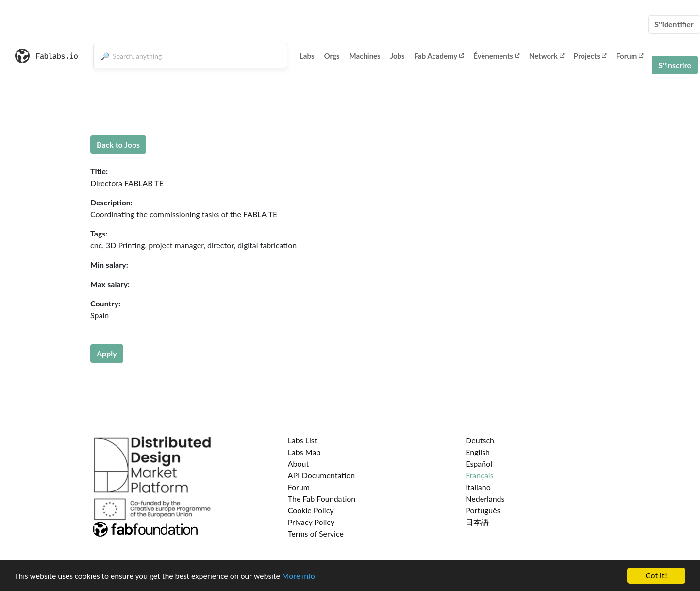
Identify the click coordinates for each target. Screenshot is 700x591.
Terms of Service (316, 533)
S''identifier (674, 24)
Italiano (478, 487)
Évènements (496, 56)
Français (479, 475)
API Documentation (322, 475)
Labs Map (304, 452)
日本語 (477, 522)
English (478, 452)
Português (483, 510)
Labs (307, 56)
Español (479, 464)
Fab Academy (439, 56)
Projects (590, 56)
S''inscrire (675, 65)
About (299, 464)
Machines (365, 56)
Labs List (303, 440)
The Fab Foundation (322, 498)
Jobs (398, 56)
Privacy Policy (311, 522)
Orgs (332, 56)
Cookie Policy (311, 510)
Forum (630, 56)
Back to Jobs (118, 144)
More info (299, 576)
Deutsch (480, 440)
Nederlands (485, 498)
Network (547, 56)
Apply (107, 353)
